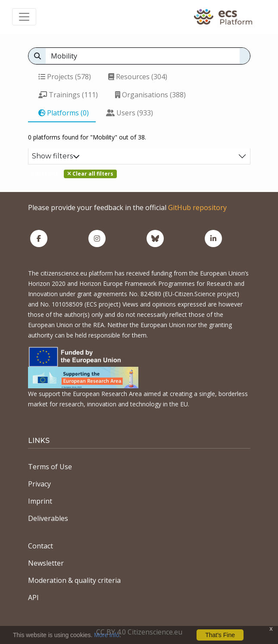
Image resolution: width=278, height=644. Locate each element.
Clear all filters (90, 174)
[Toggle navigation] (24, 17)
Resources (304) (138, 77)
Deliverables (48, 518)
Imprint (40, 501)
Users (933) (130, 113)
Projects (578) (65, 77)
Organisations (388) (150, 95)
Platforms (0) (64, 113)
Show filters (56, 156)
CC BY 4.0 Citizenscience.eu (139, 632)
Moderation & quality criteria (74, 580)
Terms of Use (50, 467)
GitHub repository (197, 207)
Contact (41, 546)
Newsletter (46, 563)
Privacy (39, 484)
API (33, 598)
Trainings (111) (68, 95)
